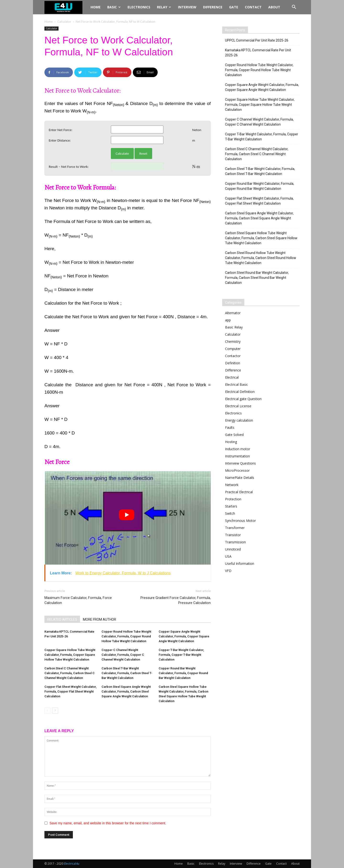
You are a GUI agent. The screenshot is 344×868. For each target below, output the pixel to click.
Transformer (235, 528)
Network (232, 485)
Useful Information (240, 564)
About (274, 7)
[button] (294, 8)
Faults (230, 427)
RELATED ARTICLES (62, 619)
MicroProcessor (237, 470)
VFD (228, 571)
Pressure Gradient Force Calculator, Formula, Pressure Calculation (176, 600)
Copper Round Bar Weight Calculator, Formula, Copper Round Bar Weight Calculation (183, 673)
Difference (213, 7)
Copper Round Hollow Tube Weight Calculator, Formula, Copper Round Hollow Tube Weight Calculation (126, 636)
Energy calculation (239, 420)
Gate (234, 7)
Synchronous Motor (240, 521)
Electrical (232, 377)
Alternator (233, 313)
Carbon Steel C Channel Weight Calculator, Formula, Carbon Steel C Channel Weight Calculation (70, 673)
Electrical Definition (240, 392)
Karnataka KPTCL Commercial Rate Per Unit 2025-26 (258, 53)
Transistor (233, 535)
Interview (187, 7)
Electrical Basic (236, 384)
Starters (231, 506)
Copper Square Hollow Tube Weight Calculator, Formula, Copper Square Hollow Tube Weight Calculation (70, 655)
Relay (164, 7)
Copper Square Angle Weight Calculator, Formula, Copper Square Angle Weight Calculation (184, 636)
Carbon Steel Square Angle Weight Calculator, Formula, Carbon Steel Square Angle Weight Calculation (126, 691)
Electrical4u (72, 864)
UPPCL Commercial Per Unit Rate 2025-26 (257, 40)
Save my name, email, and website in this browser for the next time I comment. (108, 823)
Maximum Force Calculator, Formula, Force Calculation (78, 600)
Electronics (139, 7)
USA (228, 556)
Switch (230, 513)
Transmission (235, 542)
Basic (114, 7)
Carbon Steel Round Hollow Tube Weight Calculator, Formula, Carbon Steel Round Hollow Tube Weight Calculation (261, 258)
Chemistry (233, 341)
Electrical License (238, 406)
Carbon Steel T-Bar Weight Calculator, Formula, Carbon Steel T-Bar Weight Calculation (127, 673)
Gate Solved (234, 435)
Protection (233, 499)
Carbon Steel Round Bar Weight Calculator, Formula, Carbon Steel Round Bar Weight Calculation (257, 278)
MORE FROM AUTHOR (99, 619)
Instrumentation (237, 456)
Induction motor (238, 449)
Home (96, 7)
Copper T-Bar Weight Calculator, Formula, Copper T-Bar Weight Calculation (181, 655)
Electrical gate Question (243, 399)
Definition (233, 363)
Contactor (233, 356)
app (228, 320)
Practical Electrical (239, 492)
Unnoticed (233, 549)
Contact (253, 7)
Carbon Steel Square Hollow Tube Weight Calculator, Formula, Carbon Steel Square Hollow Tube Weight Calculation (261, 238)
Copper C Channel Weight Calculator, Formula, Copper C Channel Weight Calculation (123, 655)
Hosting (231, 442)
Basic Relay (234, 327)
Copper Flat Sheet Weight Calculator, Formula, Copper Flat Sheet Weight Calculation (70, 691)
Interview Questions (240, 463)
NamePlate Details (240, 478)
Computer (233, 349)
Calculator (64, 22)
